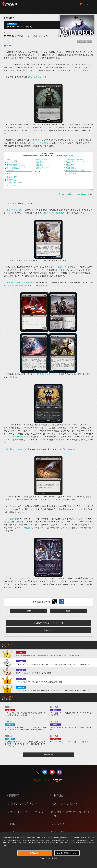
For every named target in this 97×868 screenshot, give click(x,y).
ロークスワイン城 (12, 162)
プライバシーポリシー (22, 803)
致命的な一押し (41, 159)
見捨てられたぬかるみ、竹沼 (16, 166)
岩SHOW (89, 42)
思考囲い (40, 161)
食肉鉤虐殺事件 (71, 169)
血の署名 (40, 164)
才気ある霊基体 (12, 176)
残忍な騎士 (10, 179)
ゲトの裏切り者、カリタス (74, 159)
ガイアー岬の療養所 (13, 169)
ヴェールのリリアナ (37, 77)
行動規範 (57, 795)
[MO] (67, 156)
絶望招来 (40, 166)
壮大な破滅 (70, 164)
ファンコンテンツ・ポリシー (27, 812)
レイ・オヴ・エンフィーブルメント (77, 161)
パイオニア (81, 42)
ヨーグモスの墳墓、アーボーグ (16, 167)
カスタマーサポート (64, 803)
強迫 (68, 162)
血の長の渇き (41, 162)
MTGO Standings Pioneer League (73, 194)
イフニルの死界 (12, 161)
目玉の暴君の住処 (12, 164)
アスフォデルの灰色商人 (14, 182)
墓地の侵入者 (11, 178)
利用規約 (13, 795)
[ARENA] (71, 156)
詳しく (54, 858)
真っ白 (69, 166)
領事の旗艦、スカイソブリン (75, 170)
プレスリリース (61, 824)
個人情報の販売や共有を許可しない (70, 814)
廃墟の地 (10, 170)
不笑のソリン (41, 169)
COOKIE (12, 824)
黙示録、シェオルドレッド (15, 181)
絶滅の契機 (70, 167)
